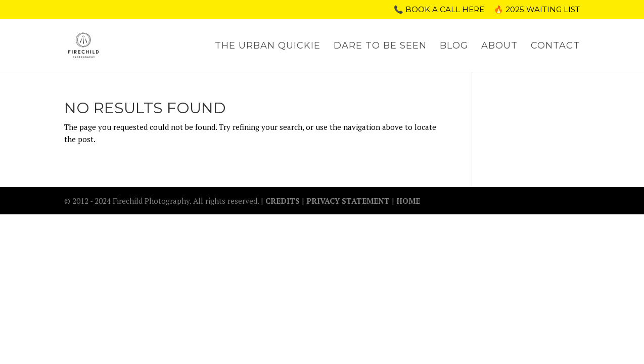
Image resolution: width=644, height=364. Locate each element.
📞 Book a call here (439, 10)
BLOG (454, 47)
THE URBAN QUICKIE (268, 47)
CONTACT (555, 47)
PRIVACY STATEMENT (348, 201)
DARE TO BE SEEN (380, 47)
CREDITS (284, 201)
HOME (408, 201)
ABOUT (499, 47)
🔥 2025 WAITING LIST (537, 10)
